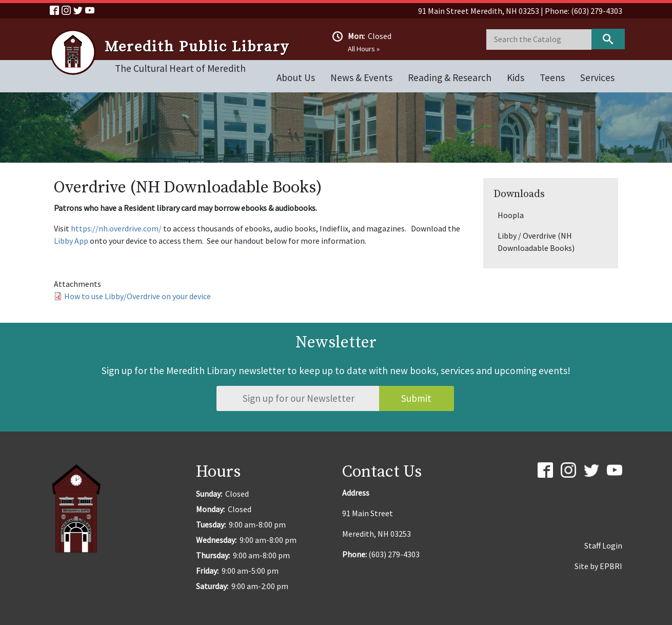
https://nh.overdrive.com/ (116, 228)
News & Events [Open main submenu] (361, 77)
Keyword (608, 39)
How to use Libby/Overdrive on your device (137, 296)
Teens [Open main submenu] (552, 77)
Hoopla (511, 215)
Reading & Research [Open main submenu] (450, 77)
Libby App (71, 241)
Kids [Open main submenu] (516, 77)
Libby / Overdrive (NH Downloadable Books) (536, 242)
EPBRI (611, 566)
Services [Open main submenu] (597, 77)
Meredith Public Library (197, 47)
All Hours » (364, 49)
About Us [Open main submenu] (296, 77)
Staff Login (603, 545)
